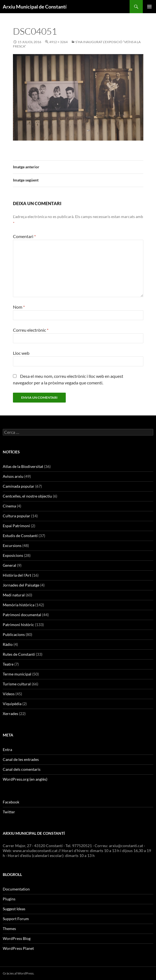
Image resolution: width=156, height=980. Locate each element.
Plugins (9, 899)
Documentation (16, 889)
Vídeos (9, 694)
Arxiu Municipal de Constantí (35, 7)
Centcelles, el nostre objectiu (27, 496)
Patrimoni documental (22, 615)
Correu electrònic (31, 330)
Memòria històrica (19, 605)
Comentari (24, 236)
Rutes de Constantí (19, 654)
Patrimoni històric (18, 625)
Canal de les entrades (21, 759)
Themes (9, 929)
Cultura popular (17, 516)
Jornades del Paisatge (21, 585)
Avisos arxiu (13, 476)
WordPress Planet (18, 948)
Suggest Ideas (14, 909)
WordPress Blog (17, 938)
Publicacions (14, 634)
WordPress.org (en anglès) (25, 779)
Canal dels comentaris (22, 769)
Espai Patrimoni (16, 526)
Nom (19, 307)
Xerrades (10, 714)
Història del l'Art (17, 575)
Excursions (12, 545)
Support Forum (16, 919)
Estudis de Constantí (20, 536)
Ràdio (8, 644)
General (9, 565)
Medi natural (14, 595)
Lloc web (21, 353)
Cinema (9, 506)
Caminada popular (19, 486)
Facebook (11, 802)
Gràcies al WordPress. (19, 973)
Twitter (9, 812)
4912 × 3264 (58, 42)
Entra (7, 749)
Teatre (8, 664)
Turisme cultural (17, 684)
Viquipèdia (12, 704)
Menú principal (149, 7)
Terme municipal (17, 674)
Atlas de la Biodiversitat (23, 466)
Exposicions (13, 555)
